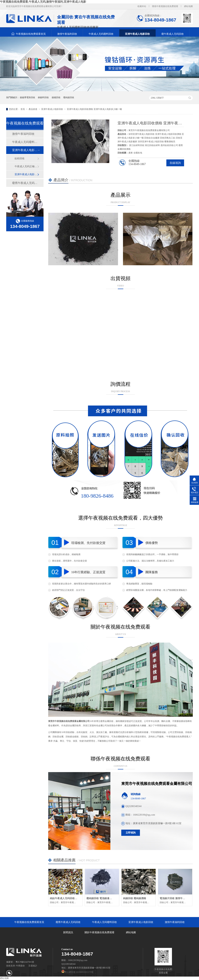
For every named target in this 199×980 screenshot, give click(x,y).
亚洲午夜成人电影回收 (137, 34)
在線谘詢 (175, 163)
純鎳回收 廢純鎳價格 (135, 898)
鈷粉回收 (20, 158)
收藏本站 (142, 6)
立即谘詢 (131, 833)
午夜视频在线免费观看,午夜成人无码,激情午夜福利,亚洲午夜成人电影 (43, 2)
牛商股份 (20, 966)
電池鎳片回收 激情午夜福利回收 (177, 898)
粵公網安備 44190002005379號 (77, 972)
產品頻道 (33, 109)
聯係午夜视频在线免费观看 (165, 6)
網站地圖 (188, 6)
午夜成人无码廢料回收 (101, 34)
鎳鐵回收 (56, 97)
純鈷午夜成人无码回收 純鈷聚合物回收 (71, 898)
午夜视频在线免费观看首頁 (31, 34)
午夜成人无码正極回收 (26, 166)
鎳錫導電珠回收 (28, 97)
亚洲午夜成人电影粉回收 (26, 174)
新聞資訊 (68, 932)
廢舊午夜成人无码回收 (25, 183)
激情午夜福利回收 (67, 34)
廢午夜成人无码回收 (173, 34)
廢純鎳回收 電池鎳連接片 (100, 898)
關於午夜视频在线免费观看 (99, 932)
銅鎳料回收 (43, 97)
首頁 (23, 109)
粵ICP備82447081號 (25, 962)
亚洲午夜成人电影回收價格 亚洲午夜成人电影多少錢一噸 (94, 109)
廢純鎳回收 (69, 97)
